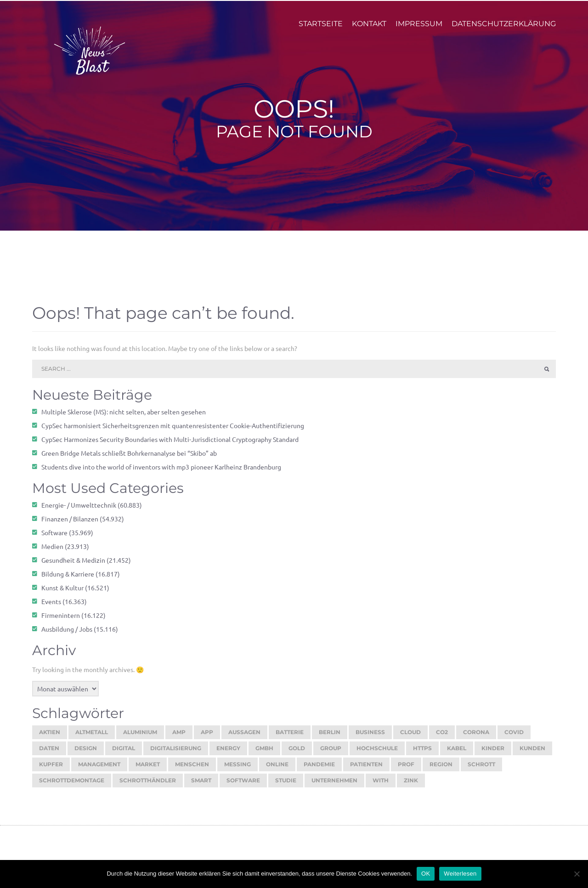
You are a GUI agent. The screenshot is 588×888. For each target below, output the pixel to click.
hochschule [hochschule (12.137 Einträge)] (377, 753)
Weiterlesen (460, 874)
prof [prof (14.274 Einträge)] (406, 769)
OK (426, 874)
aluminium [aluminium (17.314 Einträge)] (140, 737)
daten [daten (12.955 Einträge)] (49, 753)
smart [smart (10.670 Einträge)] (201, 785)
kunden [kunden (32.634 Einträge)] (532, 753)
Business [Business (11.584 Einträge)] (370, 737)
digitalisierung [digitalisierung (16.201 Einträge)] (176, 753)
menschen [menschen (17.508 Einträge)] (192, 769)
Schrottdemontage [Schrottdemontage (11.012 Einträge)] (72, 785)
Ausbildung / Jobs (67, 633)
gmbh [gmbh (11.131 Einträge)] (264, 753)
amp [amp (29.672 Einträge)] (179, 737)
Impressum (419, 28)
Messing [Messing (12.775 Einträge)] (237, 769)
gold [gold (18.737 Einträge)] (297, 753)
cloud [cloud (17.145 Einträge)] (410, 737)
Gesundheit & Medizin (73, 565)
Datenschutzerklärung (504, 28)
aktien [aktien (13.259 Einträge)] (50, 737)
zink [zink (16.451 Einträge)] (411, 785)
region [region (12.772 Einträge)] (441, 769)
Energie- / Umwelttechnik (79, 509)
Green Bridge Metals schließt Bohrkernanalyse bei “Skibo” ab (129, 458)
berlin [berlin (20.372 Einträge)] (330, 737)
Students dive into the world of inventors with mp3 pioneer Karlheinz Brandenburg (161, 471)
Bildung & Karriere (68, 578)
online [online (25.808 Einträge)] (277, 769)
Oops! (294, 113)
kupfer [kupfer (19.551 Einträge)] (51, 769)
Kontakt (369, 28)
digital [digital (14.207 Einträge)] (124, 753)
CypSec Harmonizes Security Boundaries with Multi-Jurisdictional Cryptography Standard (170, 444)
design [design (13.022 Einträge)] (86, 753)
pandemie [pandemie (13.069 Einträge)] (319, 769)
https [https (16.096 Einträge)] (422, 753)
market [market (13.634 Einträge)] (148, 769)
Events (51, 606)
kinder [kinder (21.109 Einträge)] (493, 753)
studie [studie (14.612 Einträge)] (286, 785)
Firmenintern (61, 620)
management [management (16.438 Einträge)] (99, 769)
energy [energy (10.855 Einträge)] (228, 753)
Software (54, 537)
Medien (52, 551)
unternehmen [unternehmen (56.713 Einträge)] (334, 785)
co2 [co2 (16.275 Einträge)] (442, 737)
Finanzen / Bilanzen (70, 523)
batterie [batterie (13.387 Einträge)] (290, 737)
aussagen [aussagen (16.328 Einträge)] (244, 737)
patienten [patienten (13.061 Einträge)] (366, 769)
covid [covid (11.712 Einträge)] (514, 737)
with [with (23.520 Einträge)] (381, 785)
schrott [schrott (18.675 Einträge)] (481, 769)
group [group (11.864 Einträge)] (331, 753)
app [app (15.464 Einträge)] (207, 737)
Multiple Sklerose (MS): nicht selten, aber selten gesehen (124, 416)
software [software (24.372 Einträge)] (243, 785)
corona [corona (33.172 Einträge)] (476, 737)
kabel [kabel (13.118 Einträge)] (457, 753)
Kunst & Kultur (62, 592)
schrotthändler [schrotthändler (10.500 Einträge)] (148, 785)
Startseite (321, 28)
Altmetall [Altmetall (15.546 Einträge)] (92, 737)
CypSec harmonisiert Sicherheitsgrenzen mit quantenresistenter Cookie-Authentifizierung (173, 430)
